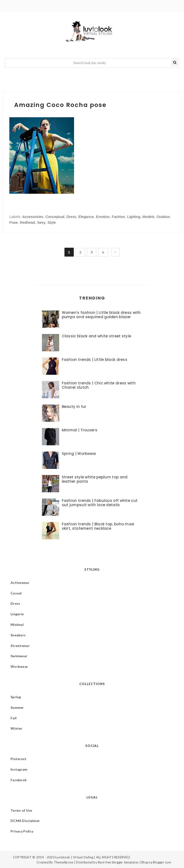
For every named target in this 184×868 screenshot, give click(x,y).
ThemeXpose (64, 862)
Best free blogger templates (118, 862)
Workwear (19, 666)
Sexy (41, 222)
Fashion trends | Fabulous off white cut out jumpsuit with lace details (100, 503)
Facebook (19, 780)
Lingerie (17, 614)
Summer (17, 707)
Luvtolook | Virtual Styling (75, 857)
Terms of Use (21, 810)
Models (148, 217)
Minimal (17, 625)
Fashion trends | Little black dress (95, 360)
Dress (71, 217)
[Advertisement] (118, 168)
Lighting (134, 217)
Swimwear (19, 656)
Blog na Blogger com (156, 862)
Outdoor (163, 217)
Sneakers (18, 635)
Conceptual (55, 217)
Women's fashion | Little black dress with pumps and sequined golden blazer (101, 315)
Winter (17, 728)
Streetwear (20, 646)
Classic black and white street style (97, 336)
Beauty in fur (74, 407)
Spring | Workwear (79, 454)
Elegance (86, 217)
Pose (14, 222)
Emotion (103, 217)
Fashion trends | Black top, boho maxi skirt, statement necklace (98, 526)
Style (52, 222)
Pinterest (19, 759)
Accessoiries (33, 217)
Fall (14, 718)
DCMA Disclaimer (25, 821)
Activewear (20, 583)
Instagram (19, 769)
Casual (16, 593)
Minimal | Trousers (80, 430)
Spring (16, 697)
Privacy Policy (22, 831)
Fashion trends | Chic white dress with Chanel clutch (99, 385)
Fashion (118, 217)
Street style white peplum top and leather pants (95, 479)
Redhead (27, 222)
